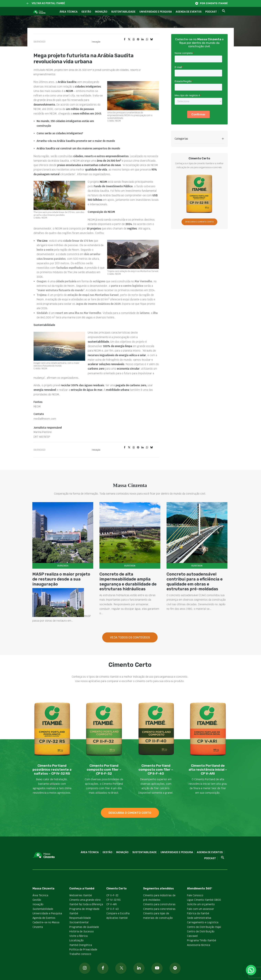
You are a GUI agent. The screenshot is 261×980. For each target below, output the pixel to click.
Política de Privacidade (83, 949)
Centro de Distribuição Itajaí (204, 927)
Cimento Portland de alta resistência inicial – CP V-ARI (208, 770)
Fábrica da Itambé (198, 913)
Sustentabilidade (123, 12)
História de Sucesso (82, 931)
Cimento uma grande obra (85, 900)
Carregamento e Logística (203, 922)
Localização (76, 940)
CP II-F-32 (112, 895)
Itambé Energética (81, 945)
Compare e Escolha (118, 913)
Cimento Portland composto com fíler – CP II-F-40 (156, 770)
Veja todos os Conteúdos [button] (130, 653)
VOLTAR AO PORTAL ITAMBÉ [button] (48, 3)
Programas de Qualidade (84, 927)
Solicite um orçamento (201, 904)
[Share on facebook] (125, 39)
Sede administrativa (199, 918)
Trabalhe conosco (80, 954)
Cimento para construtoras (159, 904)
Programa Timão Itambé (202, 940)
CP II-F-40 (113, 909)
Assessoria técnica (199, 945)
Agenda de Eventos (189, 12)
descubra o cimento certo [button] (130, 813)
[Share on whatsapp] (147, 39)
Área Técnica (69, 12)
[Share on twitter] (129, 39)
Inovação (101, 12)
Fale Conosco (195, 895)
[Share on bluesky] (152, 39)
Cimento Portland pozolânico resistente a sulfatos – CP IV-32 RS (52, 770)
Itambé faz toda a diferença (86, 904)
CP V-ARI (112, 904)
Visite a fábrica (78, 936)
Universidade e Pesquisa (156, 12)
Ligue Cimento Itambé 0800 (204, 900)
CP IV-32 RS (113, 900)
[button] (28, 4)
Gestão (86, 12)
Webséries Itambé (81, 895)
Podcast (211, 12)
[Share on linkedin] (143, 39)
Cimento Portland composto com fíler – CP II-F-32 (104, 770)
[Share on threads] (134, 39)
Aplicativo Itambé (117, 918)
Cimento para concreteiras (159, 909)
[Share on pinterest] (138, 39)
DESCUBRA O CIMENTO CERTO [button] (199, 222)
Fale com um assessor (201, 909)
